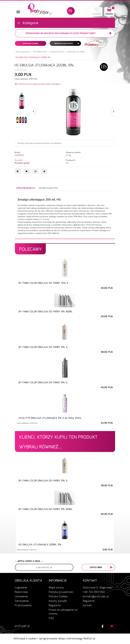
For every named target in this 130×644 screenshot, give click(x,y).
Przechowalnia (23, 606)
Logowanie (21, 588)
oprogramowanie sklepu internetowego (61, 639)
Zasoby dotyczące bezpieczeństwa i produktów (39, 143)
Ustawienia (21, 597)
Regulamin (55, 606)
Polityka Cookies (58, 597)
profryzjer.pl (22, 626)
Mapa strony (56, 588)
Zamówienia (22, 601)
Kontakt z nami (31, 43)
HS (67, 163)
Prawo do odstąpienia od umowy (63, 612)
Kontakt (87, 606)
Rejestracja (21, 592)
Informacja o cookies (25, 639)
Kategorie (28, 23)
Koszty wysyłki (58, 601)
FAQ (51, 618)
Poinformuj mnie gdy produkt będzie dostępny (39, 84)
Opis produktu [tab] (26, 188)
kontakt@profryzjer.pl (96, 597)
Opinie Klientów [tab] (48, 188)
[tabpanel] (65, 215)
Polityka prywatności (61, 592)
